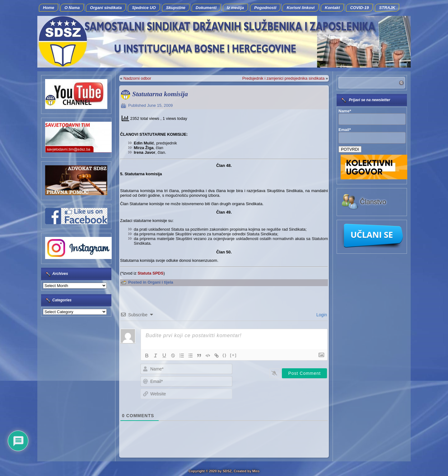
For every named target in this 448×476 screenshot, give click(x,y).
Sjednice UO (144, 8)
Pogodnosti (265, 8)
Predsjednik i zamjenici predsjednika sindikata (283, 78)
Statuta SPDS (150, 273)
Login (321, 315)
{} (225, 355)
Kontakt (332, 8)
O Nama (72, 8)
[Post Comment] (304, 373)
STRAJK (387, 8)
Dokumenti (206, 8)
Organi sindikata (106, 8)
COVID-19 (359, 8)
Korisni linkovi (301, 8)
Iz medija (235, 8)
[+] (233, 355)
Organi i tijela (160, 282)
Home (49, 8)
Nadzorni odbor (137, 78)
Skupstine (176, 8)
